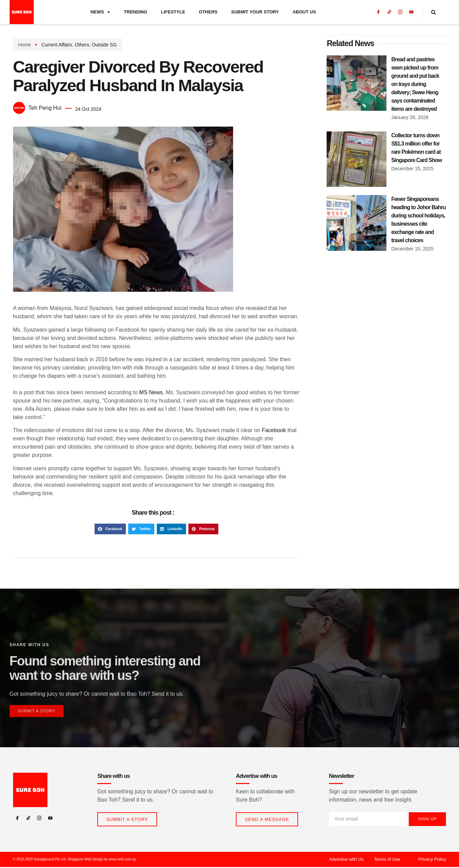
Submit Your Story (255, 12)
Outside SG (104, 45)
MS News (151, 392)
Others (208, 12)
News (100, 12)
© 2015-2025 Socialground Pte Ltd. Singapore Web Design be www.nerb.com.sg (74, 860)
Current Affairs (57, 45)
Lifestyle (173, 12)
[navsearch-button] (438, 12)
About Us (304, 12)
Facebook (274, 430)
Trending (135, 12)
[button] (110, 529)
